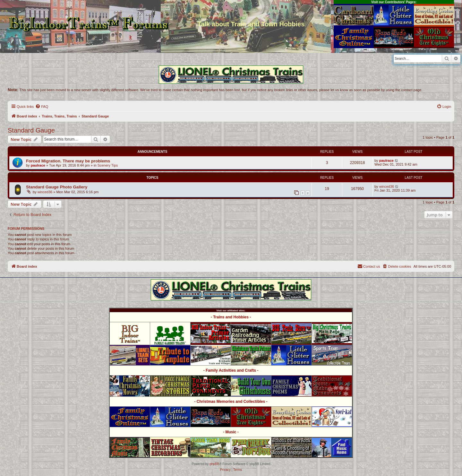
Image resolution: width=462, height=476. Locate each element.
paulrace (38, 165)
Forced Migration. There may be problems (68, 161)
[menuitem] (42, 107)
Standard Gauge (31, 130)
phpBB (214, 464)
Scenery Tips (108, 165)
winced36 (45, 192)
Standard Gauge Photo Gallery (57, 187)
